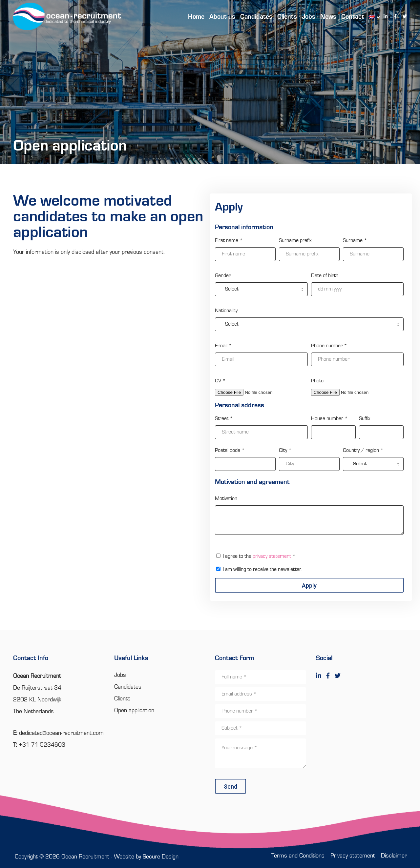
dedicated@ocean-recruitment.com (61, 733)
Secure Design (161, 857)
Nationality (226, 311)
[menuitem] (371, 16)
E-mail (223, 346)
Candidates (128, 687)
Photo (317, 381)
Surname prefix (295, 241)
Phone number (329, 346)
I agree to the (259, 556)
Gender (223, 276)
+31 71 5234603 (42, 745)
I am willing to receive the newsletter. (262, 570)
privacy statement (272, 556)
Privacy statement (353, 856)
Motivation (226, 499)
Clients (122, 699)
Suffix (365, 419)
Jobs (120, 675)
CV (220, 381)
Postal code (230, 451)
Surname (355, 241)
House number (329, 419)
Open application (134, 711)
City (285, 451)
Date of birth (325, 276)
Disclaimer (394, 856)
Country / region (363, 451)
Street (224, 419)
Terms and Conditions (298, 856)
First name (229, 241)
